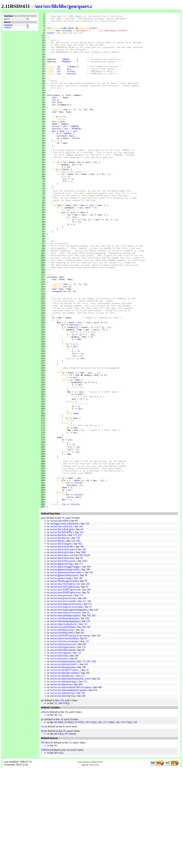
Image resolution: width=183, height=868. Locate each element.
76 (81, 657)
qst (59, 161)
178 (78, 637)
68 (76, 758)
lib (55, 6)
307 (89, 726)
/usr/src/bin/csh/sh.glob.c (62, 628)
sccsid (66, 34)
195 (135, 821)
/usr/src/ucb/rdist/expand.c (63, 749)
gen (72, 6)
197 (66, 833)
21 (70, 842)
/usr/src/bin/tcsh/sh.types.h (63, 648)
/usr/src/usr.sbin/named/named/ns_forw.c (71, 778)
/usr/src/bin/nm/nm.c (60, 637)
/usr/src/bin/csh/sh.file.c (62, 625)
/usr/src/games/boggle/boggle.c (66, 666)
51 (59, 852)
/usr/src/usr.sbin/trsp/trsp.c (63, 795)
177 (75, 634)
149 (80, 677)
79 (86, 680)
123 (79, 752)
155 (87, 740)
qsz (69, 80)
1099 (83, 651)
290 (87, 717)
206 (84, 697)
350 (89, 714)
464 (80, 783)
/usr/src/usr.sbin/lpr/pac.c (63, 775)
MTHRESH (8, 26)
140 (84, 648)
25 (64, 830)
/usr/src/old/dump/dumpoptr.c (65, 717)
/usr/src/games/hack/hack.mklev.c (67, 671)
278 (88, 720)
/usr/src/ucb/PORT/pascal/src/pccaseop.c (71, 735)
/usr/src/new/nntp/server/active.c (66, 703)
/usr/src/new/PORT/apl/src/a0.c (66, 689)
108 (77, 755)
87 (86, 737)
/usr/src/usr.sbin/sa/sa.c (62, 783)
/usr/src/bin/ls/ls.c (59, 634)
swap (76, 494)
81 (76, 821)
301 (85, 654)
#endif (51, 37)
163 (83, 792)
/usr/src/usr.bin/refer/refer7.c (64, 763)
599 (89, 666)
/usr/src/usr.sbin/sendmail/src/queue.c (69, 789)
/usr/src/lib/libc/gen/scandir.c (64, 680)
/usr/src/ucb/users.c (60, 758)
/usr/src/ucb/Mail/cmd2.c (62, 729)
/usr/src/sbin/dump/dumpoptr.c (65, 720)
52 (55, 802)
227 (80, 634)
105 (91, 671)
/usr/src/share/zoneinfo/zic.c (64, 723)
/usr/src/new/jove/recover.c (64, 697)
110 (62, 799)
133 (91, 821)
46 (55, 821)
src (47, 6)
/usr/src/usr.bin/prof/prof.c (63, 760)
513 (85, 723)
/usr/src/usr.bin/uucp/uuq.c (63, 766)
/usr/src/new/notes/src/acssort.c (66, 712)
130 (87, 821)
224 (81, 631)
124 (96, 709)
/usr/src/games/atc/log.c (62, 663)
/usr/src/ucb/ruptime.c (61, 752)
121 (84, 700)
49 (55, 814)
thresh (71, 83)
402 (80, 643)
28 (82, 628)
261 (99, 778)
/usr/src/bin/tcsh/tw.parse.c (63, 660)
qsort (7, 19)
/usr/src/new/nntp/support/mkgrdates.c (69, 709)
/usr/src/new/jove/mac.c (62, 694)
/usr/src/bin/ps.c (58, 640)
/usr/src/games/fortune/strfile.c (65, 669)
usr (39, 6)
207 (89, 760)
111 (90, 703)
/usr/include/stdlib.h (60, 620)
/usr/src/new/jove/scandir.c (63, 700)
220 (98, 735)
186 (89, 700)
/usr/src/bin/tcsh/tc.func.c (63, 651)
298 (81, 654)
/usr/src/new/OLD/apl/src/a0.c (65, 683)
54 (88, 712)
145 (86, 763)
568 (82, 646)
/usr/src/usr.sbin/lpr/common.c (65, 772)
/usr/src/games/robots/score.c (65, 674)
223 (82, 775)
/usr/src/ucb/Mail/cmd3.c (62, 732)
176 (122, 821)
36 (83, 749)
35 (63, 617)
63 (66, 821)
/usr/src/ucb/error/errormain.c (65, 740)
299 (88, 669)
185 (84, 795)
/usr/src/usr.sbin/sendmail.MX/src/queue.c (71, 786)
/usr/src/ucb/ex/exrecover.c (63, 743)
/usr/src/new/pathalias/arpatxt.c (66, 714)
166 (117, 821)
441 (81, 625)
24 (62, 818)
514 (73, 640)
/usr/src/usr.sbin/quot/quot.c (64, 781)
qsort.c (85, 6)
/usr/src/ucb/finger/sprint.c (63, 746)
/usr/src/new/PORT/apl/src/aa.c (66, 692)
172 (84, 760)
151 (105, 821)
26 (66, 811)
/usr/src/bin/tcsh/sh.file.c (62, 646)
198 (60, 802)
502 (82, 729)
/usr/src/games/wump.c (62, 677)
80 (77, 620)
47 (91, 706)
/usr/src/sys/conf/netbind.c (63, 726)
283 (84, 726)
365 (94, 714)
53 (59, 833)
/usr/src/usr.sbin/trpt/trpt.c (63, 792)
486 (100, 786)
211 (85, 781)
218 (87, 623)
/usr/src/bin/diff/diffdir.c (62, 631)
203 (65, 802)
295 (84, 743)
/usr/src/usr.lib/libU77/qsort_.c (65, 769)
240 (88, 683)
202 (88, 772)
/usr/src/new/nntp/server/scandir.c (67, 706)
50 (59, 821)
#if (49, 31)
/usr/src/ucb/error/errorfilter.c (65, 737)
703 (78, 640)
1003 (85, 660)
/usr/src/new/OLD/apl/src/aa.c (65, 686)
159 (109, 821)
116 (84, 746)
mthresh (71, 86)
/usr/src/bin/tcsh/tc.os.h (62, 654)
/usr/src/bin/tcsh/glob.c (61, 643)
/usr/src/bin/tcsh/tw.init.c (62, 657)
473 (95, 789)
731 (81, 694)
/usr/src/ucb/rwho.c (60, 755)
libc (63, 6)
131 (60, 814)
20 (68, 849)
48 (55, 833)
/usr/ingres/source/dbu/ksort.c (65, 623)
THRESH (8, 29)
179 (127, 821)
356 (94, 760)
